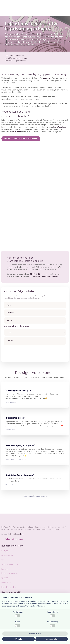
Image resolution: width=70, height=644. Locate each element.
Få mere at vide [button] (35, 634)
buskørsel (47, 78)
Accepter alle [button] (52, 639)
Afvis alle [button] (18, 639)
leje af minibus (60, 127)
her (22, 534)
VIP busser (16, 132)
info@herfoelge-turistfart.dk (46, 276)
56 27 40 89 (35, 274)
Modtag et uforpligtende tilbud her (21, 139)
